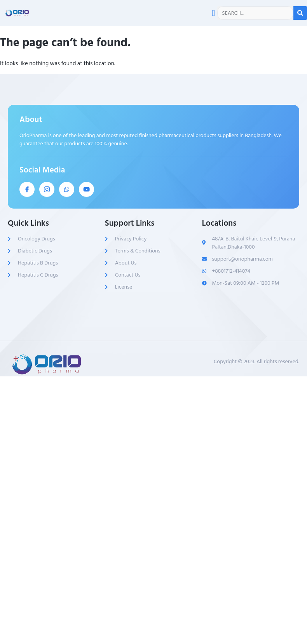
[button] (214, 13)
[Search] (300, 13)
